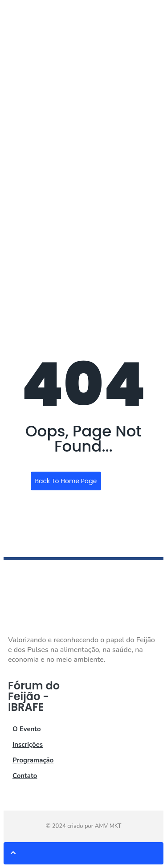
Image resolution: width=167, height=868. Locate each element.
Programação (33, 760)
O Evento (27, 729)
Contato (25, 776)
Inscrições (28, 745)
